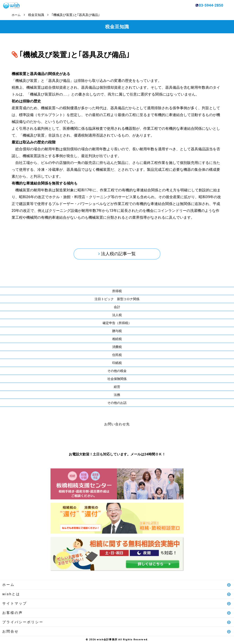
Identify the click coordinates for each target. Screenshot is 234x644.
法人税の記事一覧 (118, 254)
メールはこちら (131, 439)
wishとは (117, 595)
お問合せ (117, 632)
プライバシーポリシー (117, 623)
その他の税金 (117, 372)
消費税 (117, 348)
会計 (117, 308)
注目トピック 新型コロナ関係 (117, 300)
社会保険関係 (117, 380)
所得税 (117, 292)
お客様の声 (117, 614)
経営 (117, 388)
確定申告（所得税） (117, 324)
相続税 (117, 340)
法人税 (117, 316)
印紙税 (117, 364)
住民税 (117, 356)
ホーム (117, 586)
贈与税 (117, 332)
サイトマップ (117, 604)
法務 (117, 396)
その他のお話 (117, 404)
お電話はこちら (103, 439)
